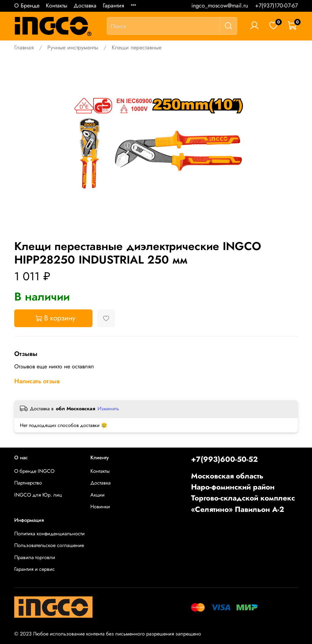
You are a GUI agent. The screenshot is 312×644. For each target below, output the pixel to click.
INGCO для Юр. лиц (38, 495)
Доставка (85, 6)
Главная (24, 47)
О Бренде (27, 6)
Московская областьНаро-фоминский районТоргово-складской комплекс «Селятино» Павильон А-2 (243, 493)
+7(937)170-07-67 (276, 6)
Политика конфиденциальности (49, 534)
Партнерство (28, 483)
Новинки (100, 507)
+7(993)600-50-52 (224, 459)
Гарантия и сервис (35, 569)
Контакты (57, 6)
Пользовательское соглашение (49, 545)
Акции (97, 495)
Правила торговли (35, 557)
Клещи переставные (137, 47)
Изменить (108, 408)
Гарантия (113, 6)
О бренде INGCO (34, 471)
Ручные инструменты (73, 47)
